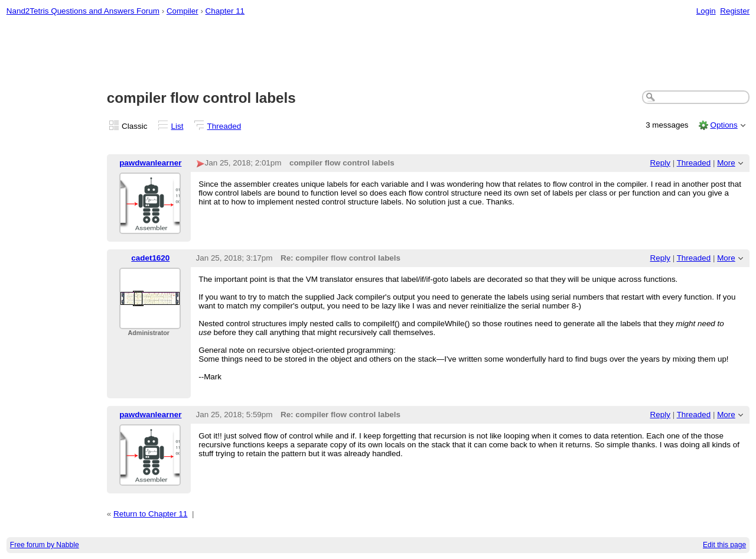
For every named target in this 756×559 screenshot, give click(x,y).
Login (706, 11)
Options (724, 125)
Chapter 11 (225, 11)
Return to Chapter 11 (151, 514)
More (726, 163)
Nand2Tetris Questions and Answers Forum (83, 11)
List (177, 126)
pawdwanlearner (150, 163)
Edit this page (724, 545)
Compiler (183, 11)
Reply (660, 163)
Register (735, 11)
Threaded (224, 126)
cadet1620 (150, 258)
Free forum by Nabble (45, 545)
